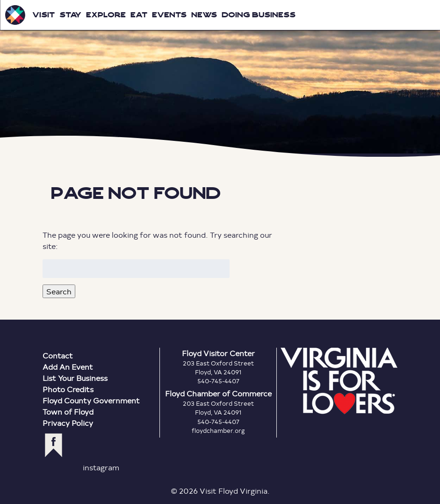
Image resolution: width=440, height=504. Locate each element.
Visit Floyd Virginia (15, 15)
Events (169, 15)
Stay (70, 15)
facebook (54, 445)
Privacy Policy (68, 423)
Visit (43, 15)
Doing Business (259, 15)
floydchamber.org (218, 431)
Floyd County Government (91, 400)
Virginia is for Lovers (339, 381)
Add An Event (68, 367)
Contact (58, 355)
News (204, 15)
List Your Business (75, 378)
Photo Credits (68, 389)
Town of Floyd (68, 412)
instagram (101, 467)
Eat (139, 15)
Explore (106, 15)
